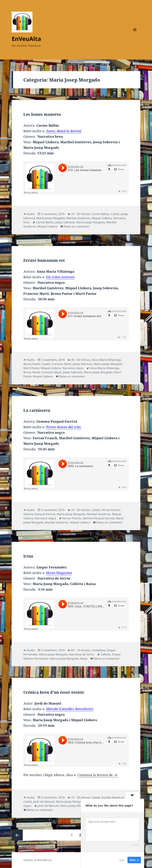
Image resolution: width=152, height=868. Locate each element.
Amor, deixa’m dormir (64, 131)
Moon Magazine (59, 573)
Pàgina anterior (17, 835)
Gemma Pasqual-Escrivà (39, 514)
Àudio (31, 214)
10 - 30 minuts (81, 214)
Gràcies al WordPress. (38, 860)
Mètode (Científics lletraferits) (70, 709)
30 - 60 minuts (81, 360)
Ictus (28, 556)
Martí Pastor (31, 368)
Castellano (99, 650)
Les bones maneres (42, 114)
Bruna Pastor (32, 364)
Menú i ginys (135, 35)
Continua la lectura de (98, 775)
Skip (122, 860)
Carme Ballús (100, 214)
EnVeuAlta (26, 39)
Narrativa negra (73, 368)
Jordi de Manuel (44, 802)
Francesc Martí (61, 364)
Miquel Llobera (102, 218)
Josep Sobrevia (65, 222)
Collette (106, 654)
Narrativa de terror (82, 654)
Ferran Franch (111, 510)
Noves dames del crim (64, 427)
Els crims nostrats (60, 277)
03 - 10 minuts (81, 650)
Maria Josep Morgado (51, 218)
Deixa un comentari (77, 226)
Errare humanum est (44, 260)
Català (115, 214)
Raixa (84, 658)
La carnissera (37, 410)
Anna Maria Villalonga (106, 360)
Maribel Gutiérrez (78, 218)
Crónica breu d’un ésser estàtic (54, 692)
